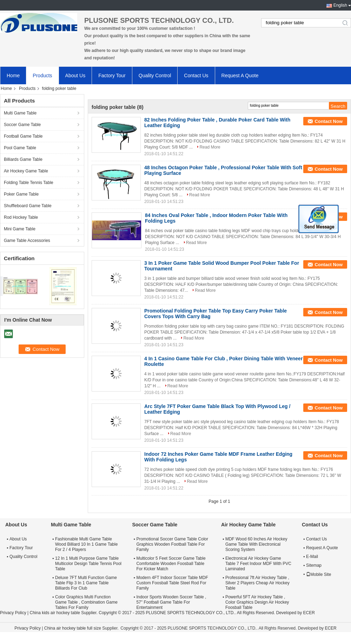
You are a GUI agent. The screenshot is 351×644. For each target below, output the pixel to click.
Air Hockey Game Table (26, 171)
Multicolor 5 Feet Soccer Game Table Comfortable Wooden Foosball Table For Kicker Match (171, 564)
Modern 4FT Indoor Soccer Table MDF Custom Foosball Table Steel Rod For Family (172, 583)
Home (13, 75)
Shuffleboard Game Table (28, 206)
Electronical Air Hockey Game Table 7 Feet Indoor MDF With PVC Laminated (258, 564)
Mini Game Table (20, 229)
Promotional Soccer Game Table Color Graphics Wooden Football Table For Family (172, 544)
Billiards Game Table (23, 159)
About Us (75, 75)
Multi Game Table (20, 113)
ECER (309, 613)
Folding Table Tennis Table (29, 183)
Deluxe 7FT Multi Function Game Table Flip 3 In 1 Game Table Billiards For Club (86, 583)
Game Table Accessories (27, 241)
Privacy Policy (13, 613)
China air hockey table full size (73, 628)
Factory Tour (112, 75)
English (340, 5)
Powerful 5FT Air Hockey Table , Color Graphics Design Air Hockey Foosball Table (257, 602)
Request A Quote (240, 75)
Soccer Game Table (22, 125)
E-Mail (312, 557)
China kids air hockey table (55, 613)
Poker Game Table (21, 194)
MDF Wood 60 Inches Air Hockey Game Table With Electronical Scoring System (256, 544)
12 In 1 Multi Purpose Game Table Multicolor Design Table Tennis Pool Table (88, 564)
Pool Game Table (20, 148)
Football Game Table (23, 136)
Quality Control (155, 75)
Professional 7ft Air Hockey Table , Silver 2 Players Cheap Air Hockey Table (257, 583)
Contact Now (329, 121)
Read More (210, 147)
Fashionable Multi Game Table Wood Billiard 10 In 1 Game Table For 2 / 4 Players (86, 544)
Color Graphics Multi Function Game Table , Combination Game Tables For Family (86, 602)
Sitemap (314, 565)
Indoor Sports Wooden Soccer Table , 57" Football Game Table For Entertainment (171, 602)
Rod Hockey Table (21, 217)
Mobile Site (319, 574)
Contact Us (196, 75)
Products (42, 75)
